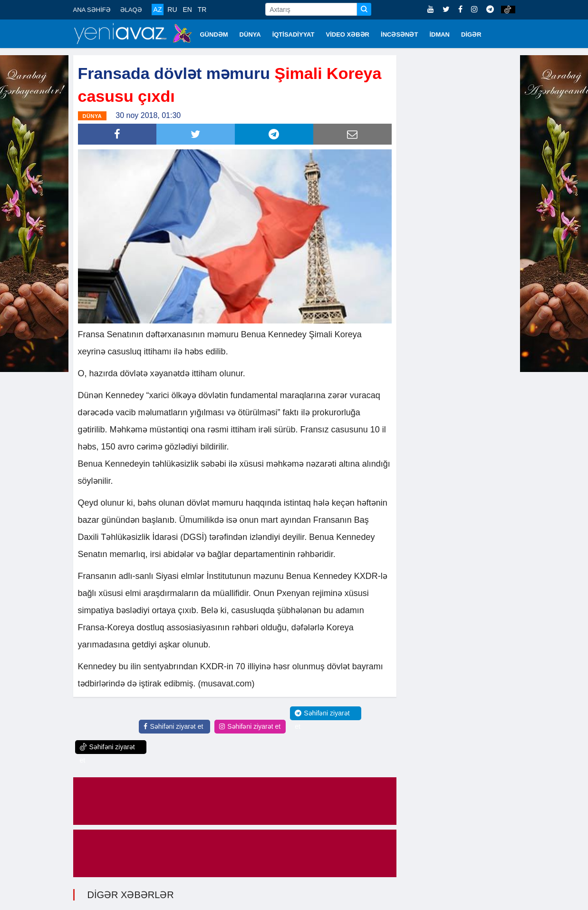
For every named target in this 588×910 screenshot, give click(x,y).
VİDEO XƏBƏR (348, 34)
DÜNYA (250, 34)
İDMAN (439, 34)
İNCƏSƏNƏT (399, 34)
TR (202, 10)
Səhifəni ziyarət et (173, 726)
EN (187, 10)
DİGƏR (471, 34)
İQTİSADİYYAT (294, 34)
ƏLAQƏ (131, 10)
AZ (158, 10)
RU (172, 10)
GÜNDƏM (214, 34)
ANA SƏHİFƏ (92, 10)
